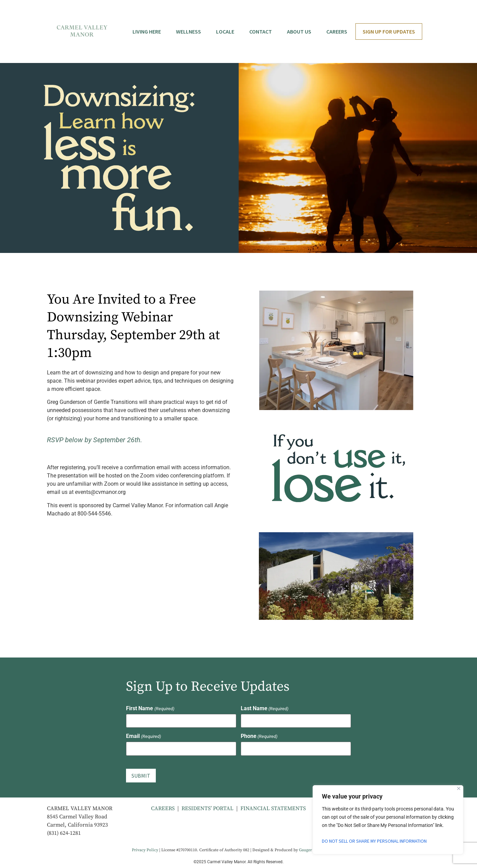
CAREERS (163, 808)
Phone (259, 736)
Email (143, 736)
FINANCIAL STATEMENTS (273, 808)
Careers (337, 31)
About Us (299, 31)
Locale (225, 31)
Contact (261, 31)
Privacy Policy (145, 850)
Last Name (265, 709)
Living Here (147, 31)
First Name (150, 709)
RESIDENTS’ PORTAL (208, 808)
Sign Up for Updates (389, 31)
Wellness (189, 31)
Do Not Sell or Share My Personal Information (375, 841)
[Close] (459, 788)
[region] (388, 820)
